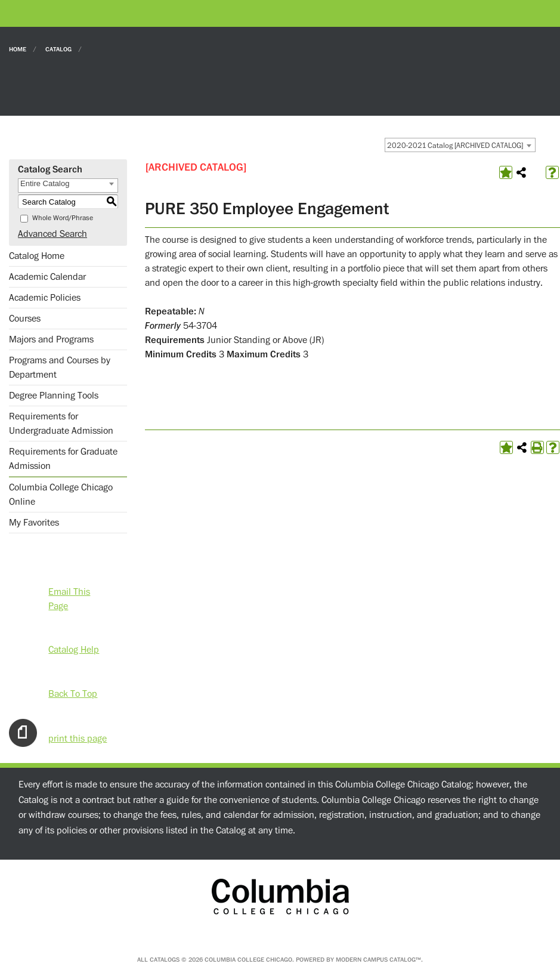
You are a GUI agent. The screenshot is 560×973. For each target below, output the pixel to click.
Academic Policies (45, 298)
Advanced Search (52, 234)
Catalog (58, 49)
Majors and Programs (51, 339)
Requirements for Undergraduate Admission (61, 424)
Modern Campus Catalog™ (378, 960)
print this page (78, 738)
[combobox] (460, 145)
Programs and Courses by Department (60, 367)
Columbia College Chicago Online (61, 495)
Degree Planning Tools (54, 396)
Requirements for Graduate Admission (63, 459)
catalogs (165, 960)
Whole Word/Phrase (63, 218)
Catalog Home (37, 256)
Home (18, 49)
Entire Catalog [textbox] (45, 183)
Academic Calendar (47, 277)
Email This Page (69, 591)
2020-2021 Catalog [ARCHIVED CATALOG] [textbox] (455, 146)
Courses (25, 319)
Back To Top (73, 694)
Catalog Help (74, 649)
